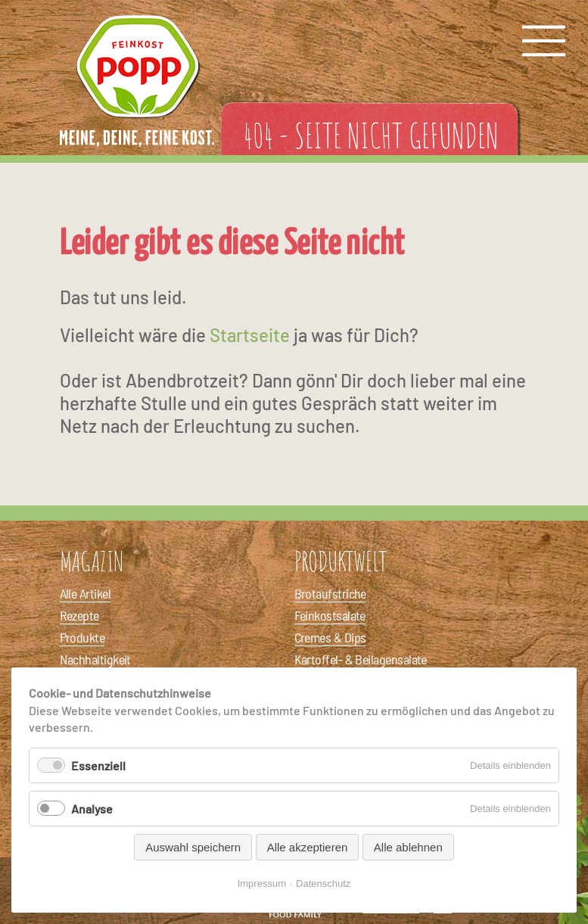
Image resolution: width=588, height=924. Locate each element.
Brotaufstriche (330, 593)
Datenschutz (323, 884)
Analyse (92, 809)
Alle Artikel (86, 593)
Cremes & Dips (330, 637)
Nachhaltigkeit (95, 659)
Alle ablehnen (408, 847)
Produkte (82, 637)
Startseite (250, 335)
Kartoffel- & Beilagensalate (361, 659)
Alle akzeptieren (308, 847)
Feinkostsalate (330, 615)
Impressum (262, 884)
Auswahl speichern (193, 847)
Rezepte (79, 615)
